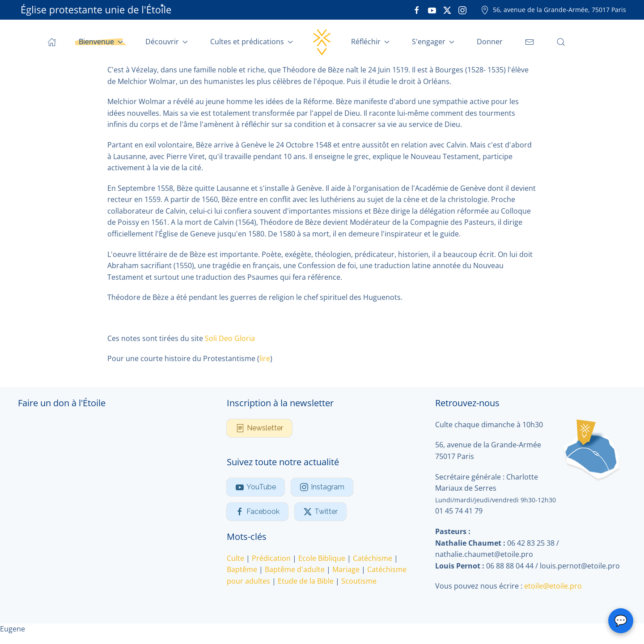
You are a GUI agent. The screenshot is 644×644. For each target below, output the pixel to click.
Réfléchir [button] (370, 42)
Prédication (271, 558)
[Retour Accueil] (322, 42)
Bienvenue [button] (101, 42)
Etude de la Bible (306, 581)
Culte (235, 558)
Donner (490, 42)
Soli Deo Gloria (230, 338)
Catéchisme (373, 558)
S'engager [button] (433, 42)
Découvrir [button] (167, 42)
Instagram (322, 487)
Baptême (242, 570)
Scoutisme (359, 581)
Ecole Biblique (322, 558)
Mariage (346, 570)
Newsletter (259, 428)
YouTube (256, 487)
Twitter (320, 512)
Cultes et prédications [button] (252, 42)
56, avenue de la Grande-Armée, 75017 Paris (553, 10)
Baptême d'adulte (295, 570)
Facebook (257, 512)
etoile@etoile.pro (553, 586)
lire (265, 358)
